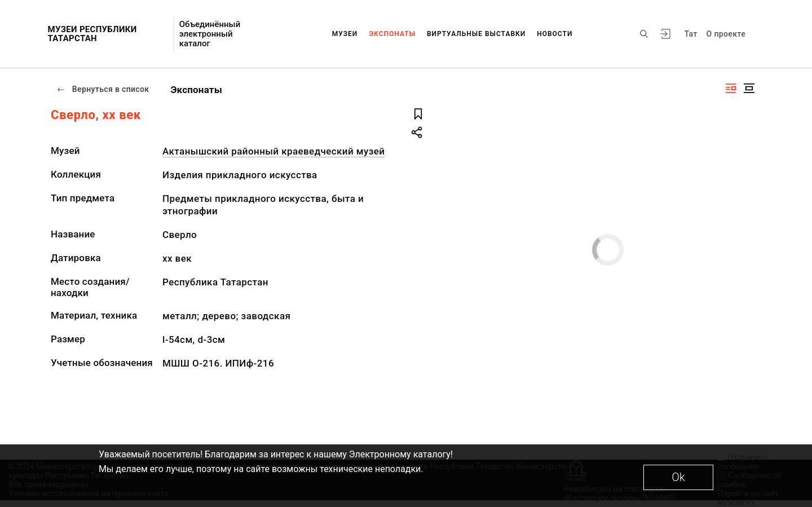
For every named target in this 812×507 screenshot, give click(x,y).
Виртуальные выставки (476, 34)
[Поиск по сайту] (644, 34)
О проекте (726, 34)
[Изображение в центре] (749, 88)
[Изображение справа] (731, 88)
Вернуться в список (103, 89)
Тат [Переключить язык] (690, 34)
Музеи (345, 34)
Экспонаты (392, 34)
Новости (555, 34)
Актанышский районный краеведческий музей (273, 151)
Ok (678, 477)
